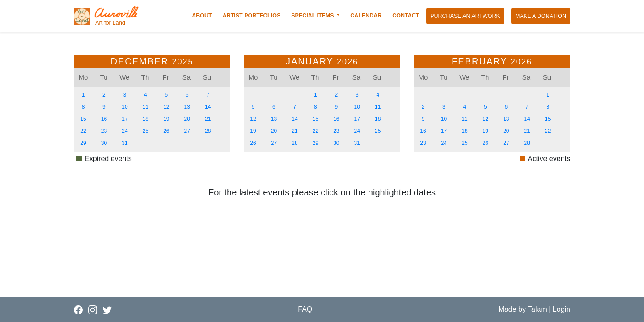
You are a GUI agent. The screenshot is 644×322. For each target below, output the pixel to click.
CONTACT (407, 15)
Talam (537, 309)
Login (561, 309)
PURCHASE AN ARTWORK (467, 16)
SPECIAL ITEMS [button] (313, 16)
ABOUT (203, 15)
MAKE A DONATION (543, 16)
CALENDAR (368, 15)
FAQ (305, 309)
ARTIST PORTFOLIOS (254, 15)
